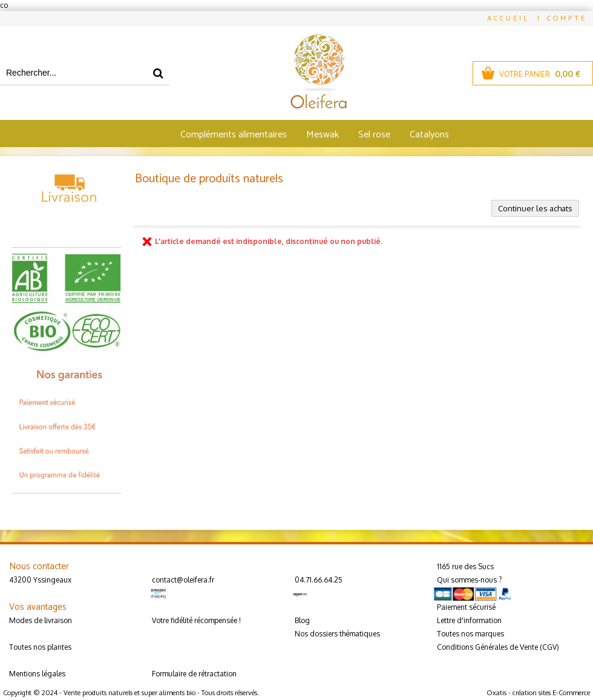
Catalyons (429, 135)
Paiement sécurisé (466, 607)
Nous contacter (39, 566)
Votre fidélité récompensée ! (196, 620)
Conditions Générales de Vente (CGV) (498, 647)
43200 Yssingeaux (40, 580)
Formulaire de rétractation (194, 674)
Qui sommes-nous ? (469, 580)
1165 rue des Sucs (465, 566)
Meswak (323, 135)
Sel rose (374, 135)
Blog (302, 620)
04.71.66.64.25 (319, 580)
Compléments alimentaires (234, 135)
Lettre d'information (469, 620)
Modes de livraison (41, 620)
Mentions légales (37, 674)
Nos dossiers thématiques (337, 634)
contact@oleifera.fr (183, 580)
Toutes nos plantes (40, 647)
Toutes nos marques (470, 634)
